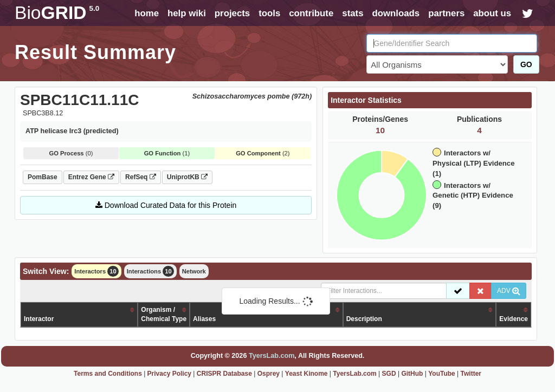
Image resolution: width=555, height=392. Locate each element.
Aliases (204, 319)
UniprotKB (187, 177)
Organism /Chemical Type (164, 314)
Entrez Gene (91, 177)
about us (492, 13)
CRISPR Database (224, 374)
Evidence (514, 319)
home (147, 13)
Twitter (471, 374)
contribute (311, 13)
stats (353, 13)
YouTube (442, 374)
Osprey (269, 374)
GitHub (412, 374)
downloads (396, 13)
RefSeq (141, 177)
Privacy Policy (169, 374)
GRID (57, 13)
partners (446, 13)
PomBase (43, 177)
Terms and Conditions (108, 374)
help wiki (187, 13)
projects (232, 13)
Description (364, 319)
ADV (509, 291)
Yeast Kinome (306, 374)
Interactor (39, 319)
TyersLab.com (272, 356)
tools (269, 13)
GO (526, 64)
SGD (389, 374)
